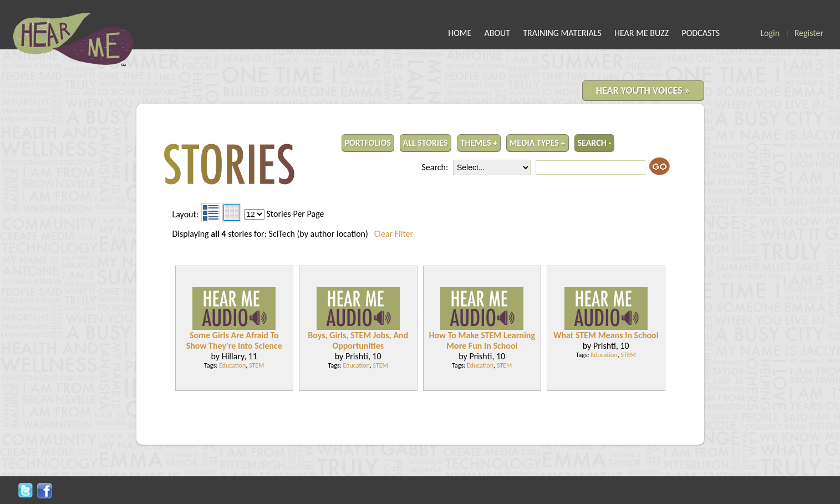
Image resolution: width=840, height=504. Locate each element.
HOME (460, 33)
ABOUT (498, 33)
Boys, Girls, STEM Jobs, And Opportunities (358, 340)
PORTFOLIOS (368, 143)
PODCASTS (701, 33)
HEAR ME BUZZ (642, 33)
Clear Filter (394, 234)
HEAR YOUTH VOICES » (643, 90)
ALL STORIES (426, 143)
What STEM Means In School (606, 335)
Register (809, 33)
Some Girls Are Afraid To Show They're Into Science (234, 340)
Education (232, 365)
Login (770, 33)
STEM (256, 365)
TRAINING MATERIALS (562, 33)
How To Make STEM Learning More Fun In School (482, 340)
